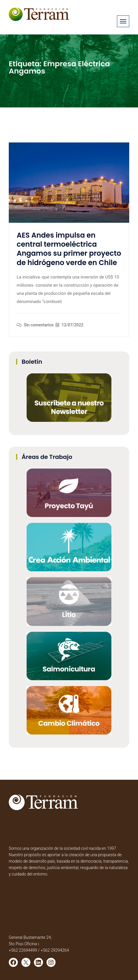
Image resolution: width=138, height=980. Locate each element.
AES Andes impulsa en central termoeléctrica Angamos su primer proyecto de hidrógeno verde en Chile (69, 249)
